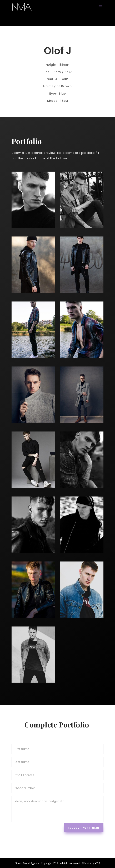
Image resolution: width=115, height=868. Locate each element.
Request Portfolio (84, 828)
